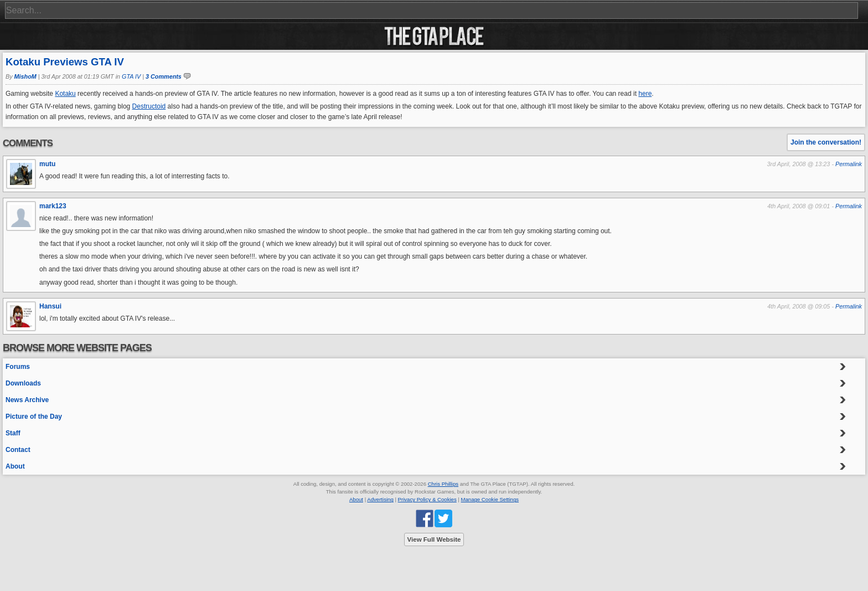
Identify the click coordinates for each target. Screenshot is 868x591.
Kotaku (65, 94)
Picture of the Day (34, 417)
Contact (18, 450)
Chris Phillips (443, 484)
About (15, 466)
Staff (13, 433)
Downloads (23, 383)
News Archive (27, 400)
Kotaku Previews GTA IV (65, 62)
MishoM (25, 76)
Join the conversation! (826, 142)
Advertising (380, 499)
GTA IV (131, 76)
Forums (18, 367)
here (645, 94)
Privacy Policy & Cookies (427, 499)
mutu (47, 164)
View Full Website (434, 539)
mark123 (53, 206)
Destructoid (149, 106)
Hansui (50, 306)
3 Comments (164, 76)
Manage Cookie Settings (490, 499)
